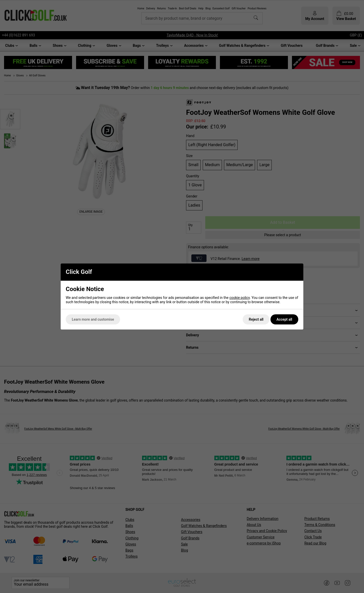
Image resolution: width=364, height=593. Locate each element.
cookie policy (240, 298)
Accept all (284, 319)
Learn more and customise (93, 319)
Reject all (256, 319)
